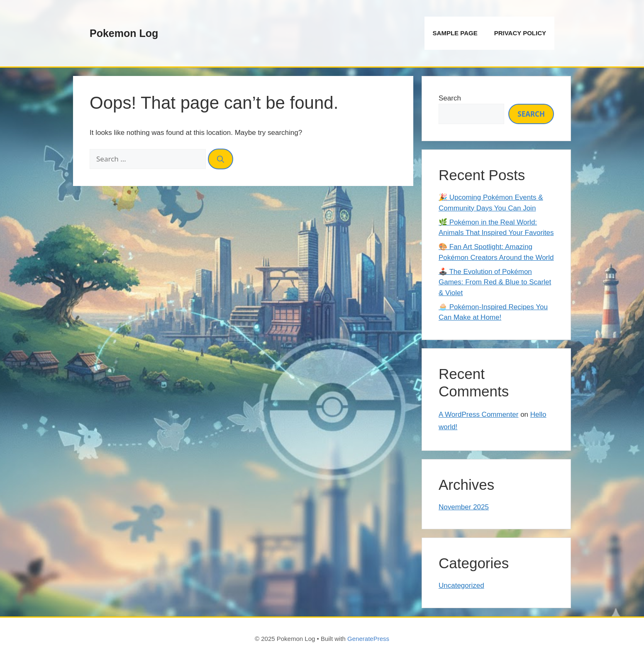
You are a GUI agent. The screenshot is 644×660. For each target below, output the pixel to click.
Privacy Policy (520, 33)
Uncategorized (461, 585)
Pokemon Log (124, 33)
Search (450, 98)
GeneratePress (368, 639)
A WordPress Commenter (478, 414)
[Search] (221, 159)
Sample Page (455, 33)
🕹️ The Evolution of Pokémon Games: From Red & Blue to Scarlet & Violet (495, 282)
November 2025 (464, 507)
